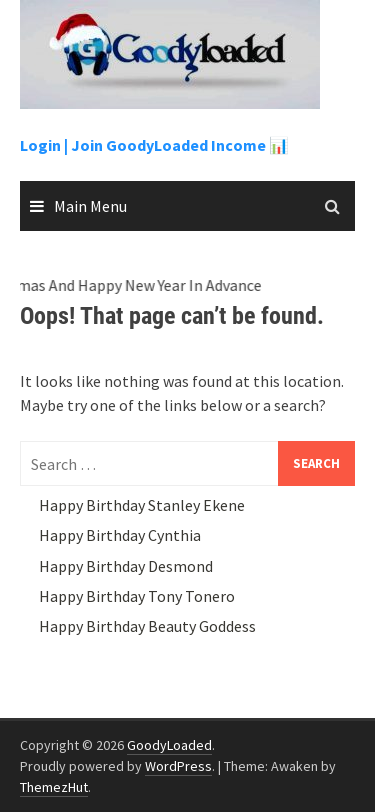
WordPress (178, 766)
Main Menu (90, 206)
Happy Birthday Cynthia (120, 535)
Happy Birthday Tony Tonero (137, 596)
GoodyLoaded (169, 745)
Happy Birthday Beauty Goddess (147, 626)
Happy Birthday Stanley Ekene (142, 505)
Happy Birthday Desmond (126, 566)
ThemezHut (54, 787)
